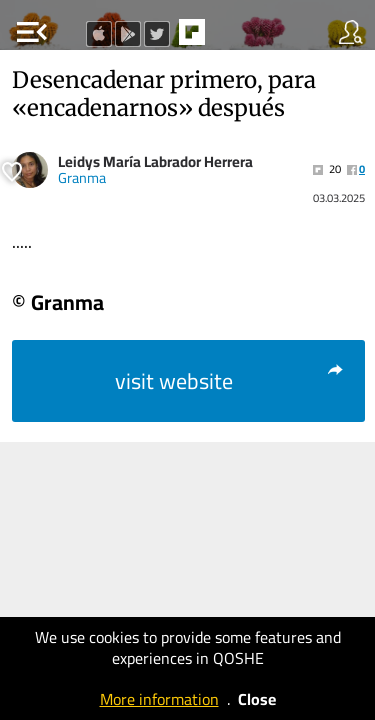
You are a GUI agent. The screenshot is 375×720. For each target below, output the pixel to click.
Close (257, 699)
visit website (230, 381)
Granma (82, 178)
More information (159, 699)
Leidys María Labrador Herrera (155, 161)
